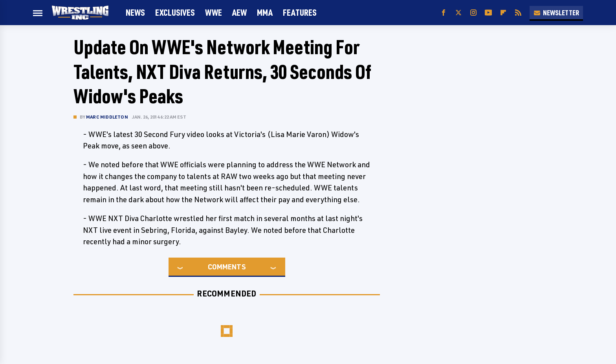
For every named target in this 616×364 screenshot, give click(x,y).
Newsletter (556, 13)
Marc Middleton (107, 117)
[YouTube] (488, 13)
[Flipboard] (503, 13)
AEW (239, 12)
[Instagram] (473, 13)
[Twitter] (458, 13)
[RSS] (518, 13)
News (135, 12)
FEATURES (300, 12)
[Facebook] (444, 13)
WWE (214, 12)
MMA (265, 12)
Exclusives (175, 12)
